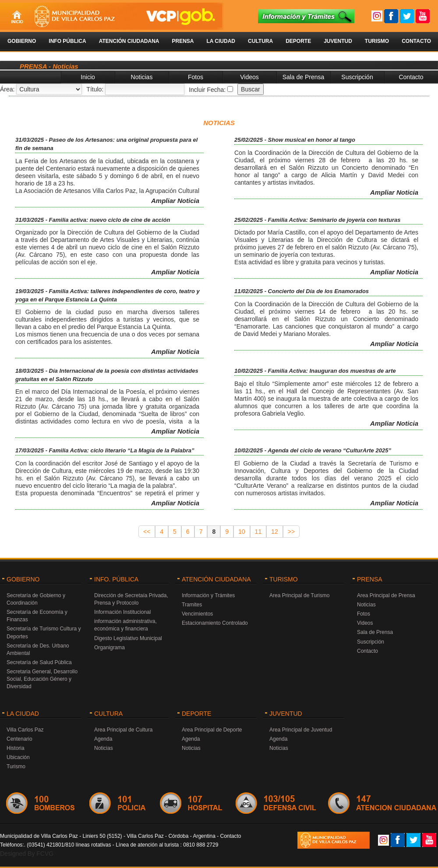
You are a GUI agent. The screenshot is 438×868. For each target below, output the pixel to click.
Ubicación (18, 757)
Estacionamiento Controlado (215, 623)
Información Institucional (122, 612)
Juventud (338, 41)
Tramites (192, 605)
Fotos (196, 77)
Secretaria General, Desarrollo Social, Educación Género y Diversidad (42, 679)
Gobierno (22, 41)
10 (242, 532)
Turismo (377, 41)
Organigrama (109, 647)
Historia (16, 748)
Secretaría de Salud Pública (39, 662)
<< (147, 532)
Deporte (298, 41)
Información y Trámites (208, 595)
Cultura (260, 41)
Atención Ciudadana (129, 41)
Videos (249, 77)
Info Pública (67, 41)
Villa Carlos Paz (25, 730)
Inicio (88, 77)
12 (275, 532)
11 (258, 532)
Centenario (19, 739)
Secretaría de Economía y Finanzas (37, 616)
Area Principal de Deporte (212, 730)
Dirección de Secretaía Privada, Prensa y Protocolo (131, 599)
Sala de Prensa (304, 77)
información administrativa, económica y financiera (125, 625)
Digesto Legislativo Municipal (128, 638)
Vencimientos (197, 614)
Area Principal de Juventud (301, 730)
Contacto (416, 41)
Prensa (183, 41)
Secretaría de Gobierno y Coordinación (36, 599)
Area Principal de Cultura (123, 730)
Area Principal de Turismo (299, 595)
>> (291, 532)
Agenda (103, 739)
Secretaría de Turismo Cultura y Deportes (44, 632)
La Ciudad (221, 41)
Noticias (142, 77)
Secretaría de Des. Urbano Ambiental (38, 649)
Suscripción (357, 77)
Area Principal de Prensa (386, 595)
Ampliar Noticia (175, 201)
